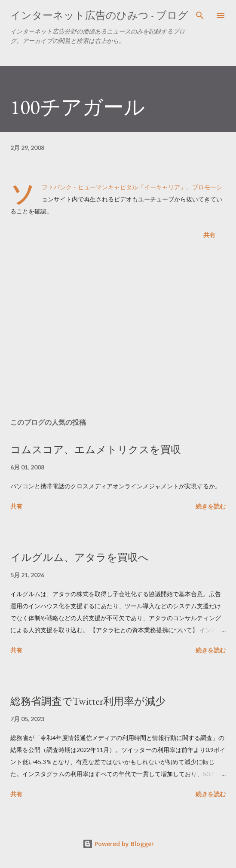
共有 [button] (209, 235)
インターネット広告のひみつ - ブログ (99, 15)
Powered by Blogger (118, 844)
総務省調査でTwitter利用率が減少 (88, 701)
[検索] (200, 15)
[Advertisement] (118, 330)
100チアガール (78, 107)
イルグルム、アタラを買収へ (80, 557)
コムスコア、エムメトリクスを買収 (96, 449)
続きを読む (211, 506)
